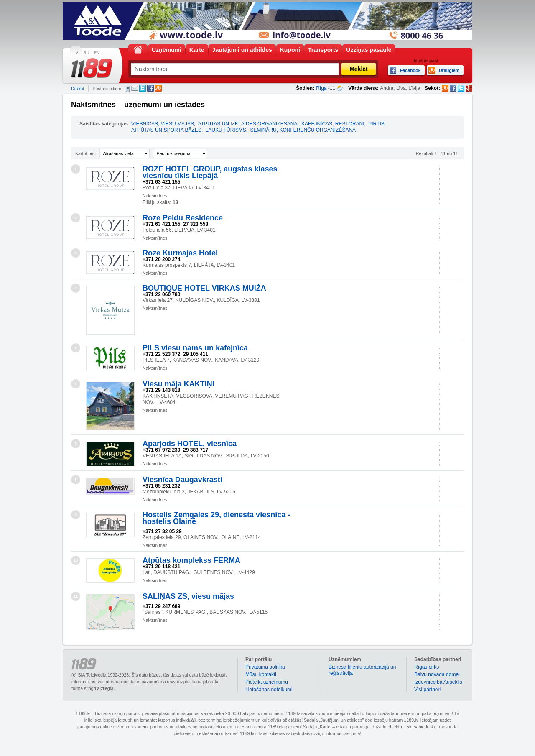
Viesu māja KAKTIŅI (178, 384)
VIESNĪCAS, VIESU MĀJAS (163, 124)
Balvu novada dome (436, 674)
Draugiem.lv (158, 88)
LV (76, 53)
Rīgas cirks (427, 667)
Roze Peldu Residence (183, 218)
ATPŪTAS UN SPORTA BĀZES (166, 130)
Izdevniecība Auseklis (438, 682)
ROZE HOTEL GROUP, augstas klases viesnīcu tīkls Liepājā (210, 172)
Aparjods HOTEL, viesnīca (190, 444)
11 (76, 596)
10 (76, 560)
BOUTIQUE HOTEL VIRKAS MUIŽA (204, 288)
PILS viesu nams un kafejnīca (195, 348)
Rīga (321, 88)
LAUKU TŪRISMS (226, 130)
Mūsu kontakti (261, 674)
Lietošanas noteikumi (269, 690)
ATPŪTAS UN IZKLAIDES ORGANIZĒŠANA (248, 124)
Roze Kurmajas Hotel (180, 253)
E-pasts (135, 88)
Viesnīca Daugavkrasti (182, 480)
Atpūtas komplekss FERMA (191, 560)
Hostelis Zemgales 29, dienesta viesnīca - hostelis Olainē (216, 518)
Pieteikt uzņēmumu (267, 682)
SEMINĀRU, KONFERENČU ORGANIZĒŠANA (303, 130)
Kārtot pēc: (86, 153)
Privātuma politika (265, 667)
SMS (128, 89)
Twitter (143, 88)
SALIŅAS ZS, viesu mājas (188, 596)
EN (97, 53)
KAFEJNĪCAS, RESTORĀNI (333, 124)
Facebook (150, 88)
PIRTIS (376, 124)
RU (86, 53)
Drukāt (78, 89)
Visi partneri (427, 690)
